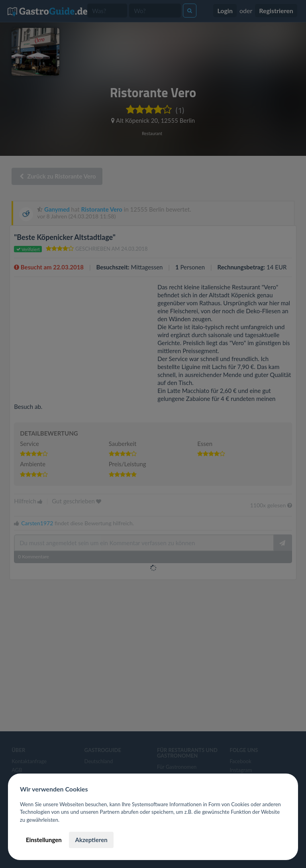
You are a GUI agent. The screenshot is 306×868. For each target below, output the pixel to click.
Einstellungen (44, 840)
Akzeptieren (91, 840)
